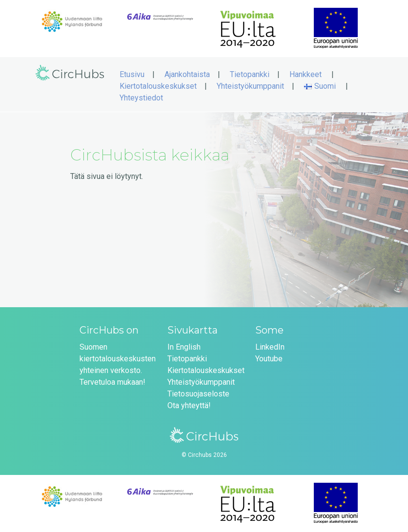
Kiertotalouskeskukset (158, 86)
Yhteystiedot (141, 98)
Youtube (269, 359)
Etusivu (132, 74)
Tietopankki (250, 74)
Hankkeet (306, 74)
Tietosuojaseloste (198, 394)
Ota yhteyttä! (189, 405)
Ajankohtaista (187, 74)
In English (184, 347)
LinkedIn (270, 347)
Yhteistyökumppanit (250, 86)
